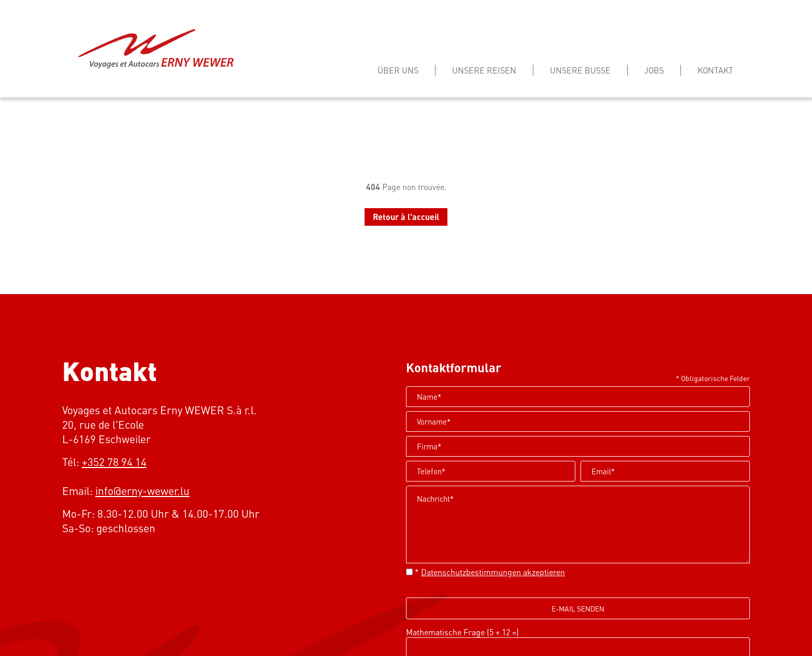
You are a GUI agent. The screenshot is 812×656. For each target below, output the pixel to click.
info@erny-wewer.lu (142, 491)
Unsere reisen (484, 70)
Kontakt (715, 70)
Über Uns (398, 70)
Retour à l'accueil (406, 217)
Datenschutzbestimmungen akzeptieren (493, 572)
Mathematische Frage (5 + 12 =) (462, 632)
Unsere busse (580, 70)
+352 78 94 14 (114, 462)
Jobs (654, 70)
